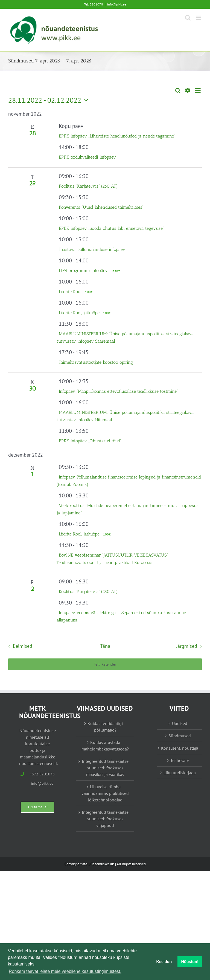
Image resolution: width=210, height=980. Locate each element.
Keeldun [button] (164, 962)
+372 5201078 (42, 774)
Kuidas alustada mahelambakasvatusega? (105, 746)
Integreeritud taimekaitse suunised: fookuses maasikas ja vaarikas (105, 768)
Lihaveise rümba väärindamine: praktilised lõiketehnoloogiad (105, 793)
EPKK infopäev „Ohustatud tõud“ (90, 441)
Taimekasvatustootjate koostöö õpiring (96, 362)
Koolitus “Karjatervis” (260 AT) (88, 186)
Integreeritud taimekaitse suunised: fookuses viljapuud (105, 819)
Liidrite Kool (71, 292)
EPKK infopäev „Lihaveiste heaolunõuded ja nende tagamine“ (117, 136)
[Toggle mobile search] (188, 18)
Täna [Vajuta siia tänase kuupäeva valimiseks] (105, 646)
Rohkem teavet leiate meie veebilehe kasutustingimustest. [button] (65, 971)
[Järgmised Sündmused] (190, 646)
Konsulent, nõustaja (180, 748)
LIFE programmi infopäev (84, 270)
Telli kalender (105, 664)
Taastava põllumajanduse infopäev (92, 249)
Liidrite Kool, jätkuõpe (80, 313)
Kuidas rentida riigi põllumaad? (105, 727)
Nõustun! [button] (190, 962)
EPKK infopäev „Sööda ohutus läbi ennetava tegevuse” (111, 228)
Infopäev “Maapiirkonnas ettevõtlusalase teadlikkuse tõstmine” (118, 391)
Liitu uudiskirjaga (180, 773)
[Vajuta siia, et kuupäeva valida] (49, 100)
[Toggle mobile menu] (199, 18)
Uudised (180, 723)
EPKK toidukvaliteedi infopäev (87, 157)
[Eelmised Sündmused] (19, 646)
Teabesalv (180, 760)
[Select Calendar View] (198, 91)
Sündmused (180, 736)
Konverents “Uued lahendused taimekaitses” (101, 207)
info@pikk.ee (117, 4)
